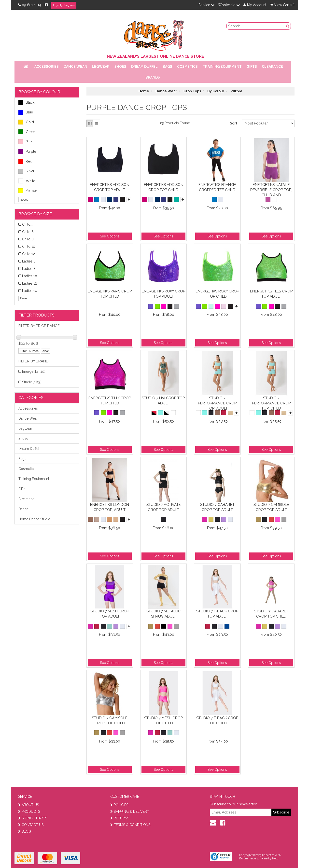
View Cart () (282, 5)
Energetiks (34, 372)
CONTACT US (31, 825)
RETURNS (120, 818)
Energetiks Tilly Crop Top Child (110, 401)
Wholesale (229, 5)
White (27, 181)
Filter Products (36, 315)
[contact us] (213, 823)
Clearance (272, 67)
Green (27, 132)
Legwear (101, 67)
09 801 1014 (30, 5)
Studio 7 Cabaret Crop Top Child (271, 614)
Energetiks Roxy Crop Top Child (217, 294)
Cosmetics (187, 67)
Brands (153, 77)
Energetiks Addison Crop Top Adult (110, 187)
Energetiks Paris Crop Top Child (110, 294)
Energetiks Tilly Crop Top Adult (271, 294)
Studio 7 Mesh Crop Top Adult (110, 614)
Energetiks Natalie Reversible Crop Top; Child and (271, 190)
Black (26, 102)
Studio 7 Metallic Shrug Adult (164, 614)
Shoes (120, 67)
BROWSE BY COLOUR (39, 92)
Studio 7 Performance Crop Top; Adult (217, 403)
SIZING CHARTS (33, 818)
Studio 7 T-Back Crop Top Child (217, 721)
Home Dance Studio (34, 519)
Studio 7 (32, 382)
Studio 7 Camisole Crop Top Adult (271, 507)
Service (206, 5)
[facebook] (223, 823)
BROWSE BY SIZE (35, 214)
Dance (23, 509)
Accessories (47, 67)
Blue (26, 112)
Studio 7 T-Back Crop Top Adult (217, 614)
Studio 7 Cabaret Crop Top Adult (217, 507)
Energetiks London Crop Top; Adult (110, 507)
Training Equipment (222, 67)
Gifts (252, 67)
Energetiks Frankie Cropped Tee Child (217, 187)
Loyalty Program (64, 5)
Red (25, 161)
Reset (24, 200)
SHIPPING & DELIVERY (130, 812)
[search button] (288, 26)
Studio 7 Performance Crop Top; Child (271, 403)
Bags (167, 67)
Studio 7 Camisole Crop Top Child (110, 721)
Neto (275, 859)
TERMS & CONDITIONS (130, 825)
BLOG (25, 831)
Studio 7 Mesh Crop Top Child (163, 721)
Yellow (28, 191)
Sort (234, 123)
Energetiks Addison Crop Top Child (164, 187)
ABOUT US (28, 805)
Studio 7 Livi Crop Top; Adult (164, 401)
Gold (26, 122)
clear (46, 351)
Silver (26, 171)
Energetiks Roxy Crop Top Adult (163, 294)
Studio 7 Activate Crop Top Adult (164, 507)
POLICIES (119, 805)
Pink (25, 142)
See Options (110, 236)
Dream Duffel (144, 67)
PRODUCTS (29, 812)
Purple (27, 152)
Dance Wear (75, 67)
